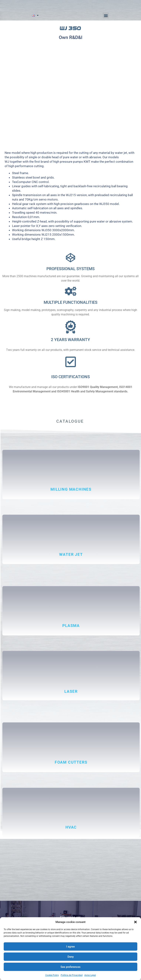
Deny (71, 957)
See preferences (70, 967)
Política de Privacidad (72, 975)
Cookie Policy (52, 975)
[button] (135, 922)
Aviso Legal (90, 975)
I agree (70, 947)
